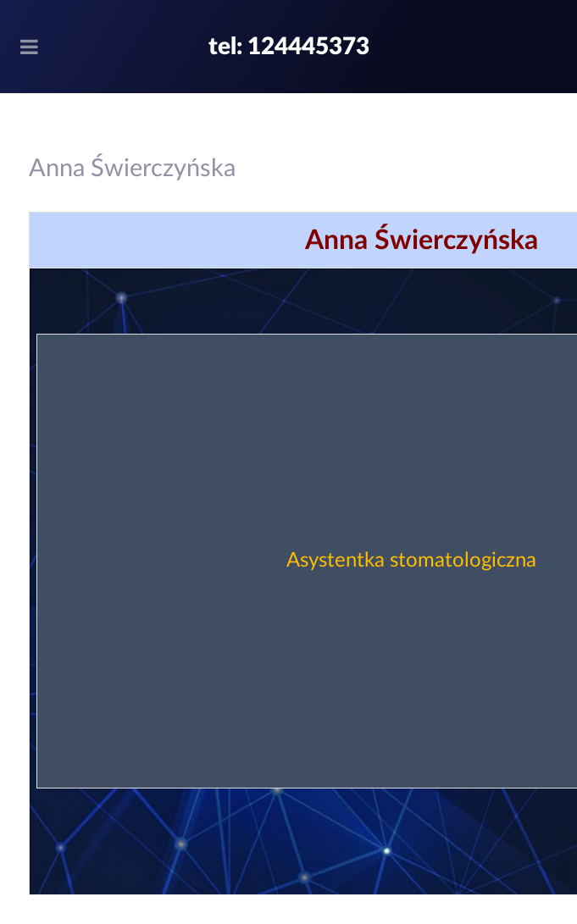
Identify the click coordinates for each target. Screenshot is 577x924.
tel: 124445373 (289, 47)
